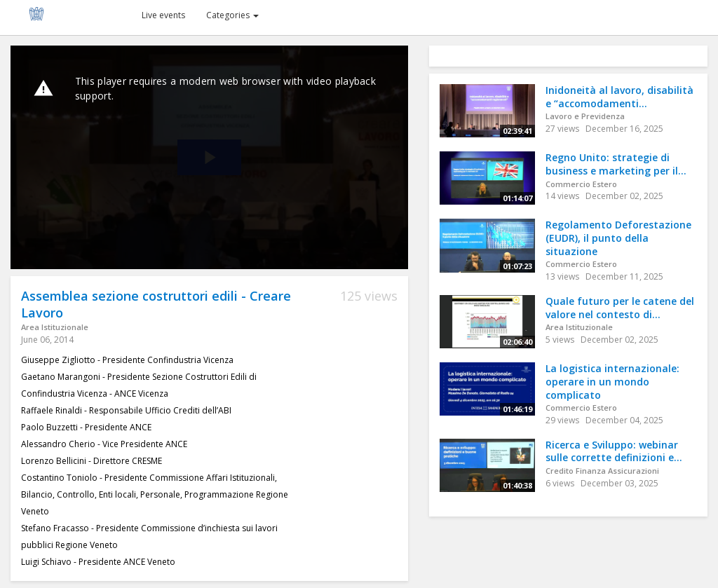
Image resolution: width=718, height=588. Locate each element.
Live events (163, 15)
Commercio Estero (581, 184)
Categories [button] (232, 15)
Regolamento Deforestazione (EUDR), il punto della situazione (618, 238)
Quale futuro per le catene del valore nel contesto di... (620, 308)
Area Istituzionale (55, 327)
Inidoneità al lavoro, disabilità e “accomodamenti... (619, 97)
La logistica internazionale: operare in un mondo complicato (612, 381)
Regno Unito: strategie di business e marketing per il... (616, 164)
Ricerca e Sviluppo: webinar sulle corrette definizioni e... (614, 451)
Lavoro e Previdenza (585, 116)
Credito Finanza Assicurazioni (602, 471)
